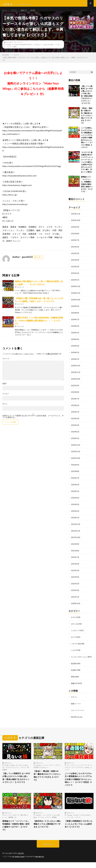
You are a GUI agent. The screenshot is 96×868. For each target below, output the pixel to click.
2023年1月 (75, 440)
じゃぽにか (37, 49)
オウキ (74, 617)
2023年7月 (75, 401)
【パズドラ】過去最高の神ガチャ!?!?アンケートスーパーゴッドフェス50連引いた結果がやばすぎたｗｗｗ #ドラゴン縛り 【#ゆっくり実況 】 (87, 167)
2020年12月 (76, 603)
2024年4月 (75, 342)
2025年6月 (75, 251)
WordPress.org (77, 715)
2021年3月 (75, 584)
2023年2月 (75, 434)
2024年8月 (75, 316)
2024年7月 (75, 323)
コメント (6, 363)
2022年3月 (75, 505)
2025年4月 (75, 264)
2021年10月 (76, 538)
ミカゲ (74, 650)
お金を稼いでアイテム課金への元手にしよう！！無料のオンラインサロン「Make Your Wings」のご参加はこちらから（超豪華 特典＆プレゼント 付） (33, 88)
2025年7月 (75, 245)
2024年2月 (75, 356)
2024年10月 (76, 303)
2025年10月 (76, 225)
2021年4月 (75, 577)
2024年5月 (75, 336)
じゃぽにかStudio (48, 49)
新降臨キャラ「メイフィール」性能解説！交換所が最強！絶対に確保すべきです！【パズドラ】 (87, 189)
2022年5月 (75, 492)
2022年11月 (76, 453)
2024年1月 (75, 362)
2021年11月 (76, 532)
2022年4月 (75, 499)
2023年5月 (75, 414)
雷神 (73, 676)
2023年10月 (76, 382)
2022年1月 (75, 519)
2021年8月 (75, 551)
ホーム (5, 12)
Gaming (8, 49)
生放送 (74, 669)
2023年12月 (76, 369)
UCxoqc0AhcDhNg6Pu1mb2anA (22, 49)
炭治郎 (36, 12)
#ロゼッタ (16, 819)
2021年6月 (75, 564)
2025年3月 (75, 271)
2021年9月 (75, 545)
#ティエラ (8, 819)
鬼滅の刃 (26, 12)
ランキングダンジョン (80, 656)
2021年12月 (76, 525)
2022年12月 (76, 447)
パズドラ (15, 12)
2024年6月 (75, 329)
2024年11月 (76, 297)
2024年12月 (76, 290)
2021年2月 (75, 590)
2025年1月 (75, 284)
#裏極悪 (11, 821)
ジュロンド (75, 630)
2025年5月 (75, 258)
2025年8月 (75, 238)
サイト (5, 409)
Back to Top (48, 850)
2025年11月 (76, 219)
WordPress (41, 862)
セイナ (74, 636)
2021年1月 (75, 597)
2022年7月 (75, 479)
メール (6, 399)
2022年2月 (75, 512)
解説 (15, 52)
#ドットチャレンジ (73, 764)
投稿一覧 (37, 262)
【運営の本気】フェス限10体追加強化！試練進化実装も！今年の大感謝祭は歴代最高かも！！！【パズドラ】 (39, 326)
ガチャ (74, 623)
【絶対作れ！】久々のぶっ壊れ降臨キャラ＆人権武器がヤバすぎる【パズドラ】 (47, 829)
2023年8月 (75, 395)
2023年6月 (75, 408)
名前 (5, 388)
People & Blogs (10, 764)
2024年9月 (75, 310)
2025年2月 (75, 277)
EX (15, 821)
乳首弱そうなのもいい (41, 766)
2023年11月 (76, 375)
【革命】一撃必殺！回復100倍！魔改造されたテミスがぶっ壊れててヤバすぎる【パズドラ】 (87, 120)
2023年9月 (75, 388)
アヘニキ (45, 764)
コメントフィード (78, 709)
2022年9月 (75, 466)
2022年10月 (76, 460)
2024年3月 (75, 349)
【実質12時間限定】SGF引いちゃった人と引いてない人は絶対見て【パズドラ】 (79, 829)
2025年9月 (75, 232)
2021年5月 (75, 571)
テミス (51, 764)
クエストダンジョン (12, 766)
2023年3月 (75, 427)
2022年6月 (75, 486)
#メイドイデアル (77, 766)
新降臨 (54, 821)
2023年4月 (75, 421)
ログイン (74, 696)
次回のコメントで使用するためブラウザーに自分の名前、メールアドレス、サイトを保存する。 (33, 421)
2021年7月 (75, 558)
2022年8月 (75, 473)
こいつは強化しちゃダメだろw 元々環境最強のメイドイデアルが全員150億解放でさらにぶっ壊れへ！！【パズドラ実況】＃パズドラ (87, 143)
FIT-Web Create (19, 862)
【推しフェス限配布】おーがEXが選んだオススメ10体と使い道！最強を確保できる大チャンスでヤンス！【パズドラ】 (17, 779)
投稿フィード (76, 702)
